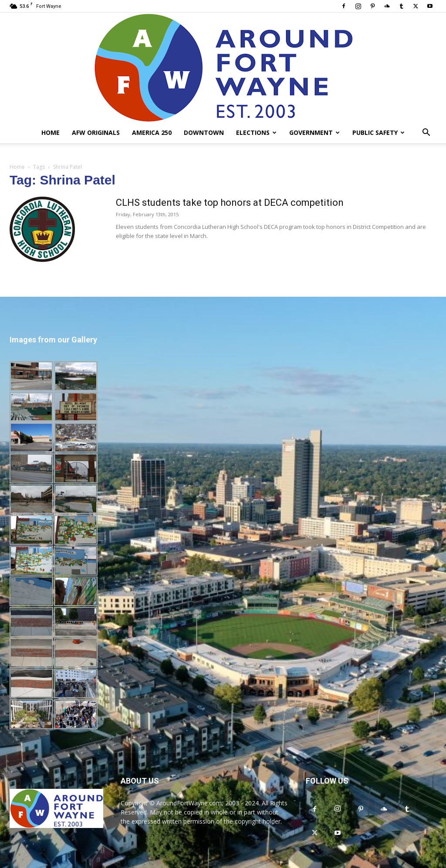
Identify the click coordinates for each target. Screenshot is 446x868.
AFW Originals (96, 132)
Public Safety (378, 132)
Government (314, 132)
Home (51, 132)
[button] (426, 133)
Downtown (204, 132)
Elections (256, 132)
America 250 (152, 132)
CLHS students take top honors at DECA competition (230, 203)
